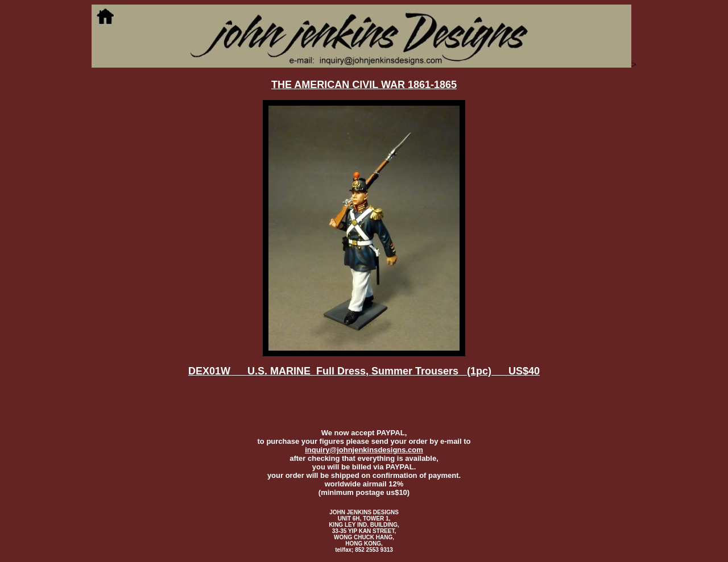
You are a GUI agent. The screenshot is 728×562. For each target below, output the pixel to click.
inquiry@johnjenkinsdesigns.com (364, 450)
